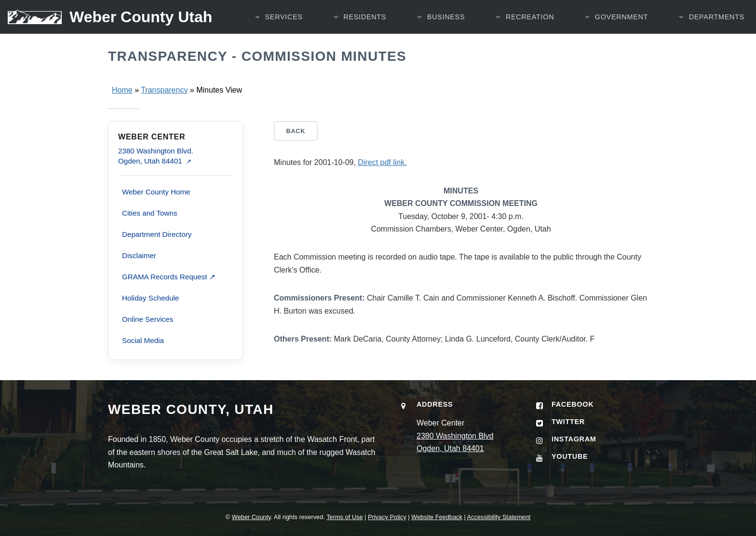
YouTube (570, 456)
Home (122, 90)
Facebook (573, 404)
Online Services (148, 319)
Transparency (164, 90)
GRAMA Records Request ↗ (169, 277)
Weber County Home (156, 192)
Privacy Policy (387, 517)
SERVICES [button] (284, 17)
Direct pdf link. (382, 162)
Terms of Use (344, 517)
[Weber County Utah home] (106, 17)
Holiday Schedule (150, 298)
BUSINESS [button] (446, 17)
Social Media (143, 340)
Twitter (568, 422)
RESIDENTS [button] (365, 17)
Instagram (574, 439)
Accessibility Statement (499, 517)
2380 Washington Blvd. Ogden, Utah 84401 (156, 156)
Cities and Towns (150, 213)
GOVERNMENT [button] (621, 17)
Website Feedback (437, 517)
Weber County (251, 517)
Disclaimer (139, 255)
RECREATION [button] (530, 17)
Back (296, 131)
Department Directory (157, 234)
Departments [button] (717, 17)
